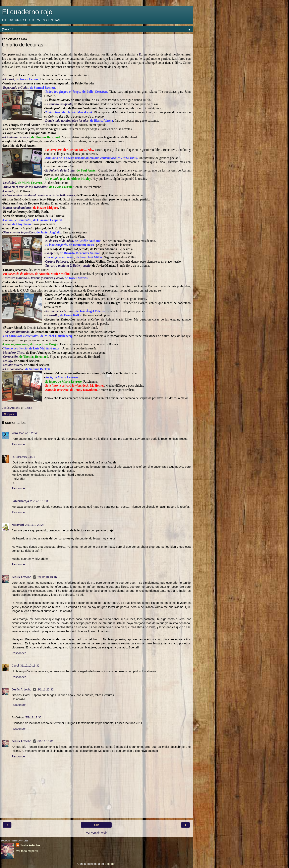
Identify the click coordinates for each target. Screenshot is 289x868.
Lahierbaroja (20, 501)
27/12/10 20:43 (29, 433)
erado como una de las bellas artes (52, 195)
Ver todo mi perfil (27, 851)
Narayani (18, 525)
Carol (15, 666)
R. (13, 457)
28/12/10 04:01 (25, 457)
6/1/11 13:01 (46, 741)
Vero (15, 433)
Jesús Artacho (22, 577)
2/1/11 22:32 (46, 689)
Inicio (96, 825)
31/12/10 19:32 (30, 666)
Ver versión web (96, 833)
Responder (19, 444)
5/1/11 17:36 (33, 717)
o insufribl (64, 104)
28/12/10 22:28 (35, 525)
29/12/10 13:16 (47, 577)
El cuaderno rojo (27, 12)
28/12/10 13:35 (40, 501)
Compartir (9, 414)
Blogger (110, 864)
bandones (25, 208)
